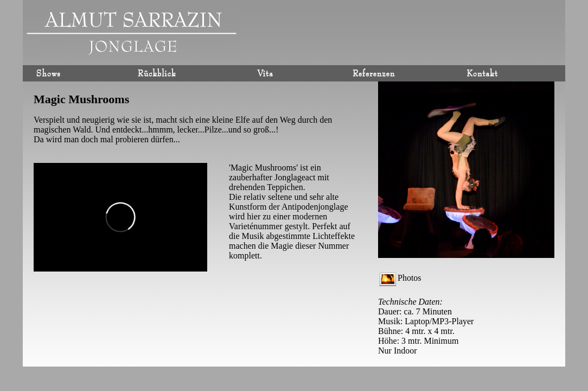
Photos (400, 278)
